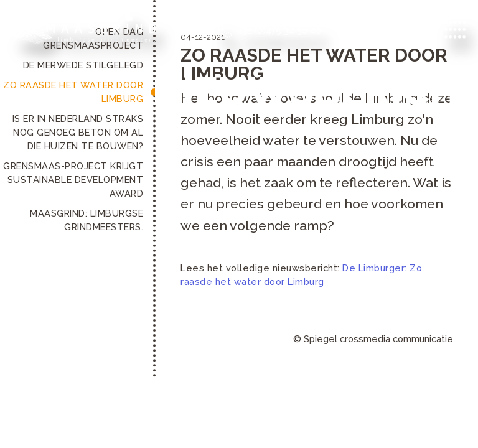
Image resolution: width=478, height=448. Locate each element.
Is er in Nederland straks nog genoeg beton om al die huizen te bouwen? (78, 132)
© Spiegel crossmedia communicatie (373, 339)
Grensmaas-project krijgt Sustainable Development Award (73, 180)
